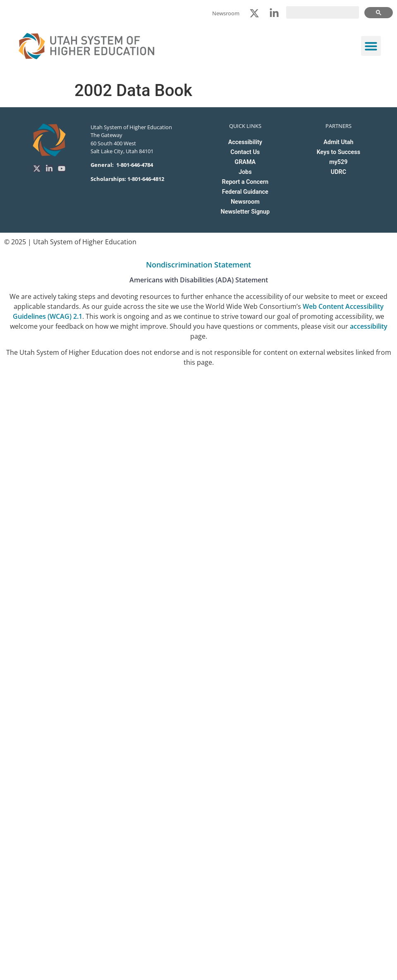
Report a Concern (245, 182)
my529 (338, 162)
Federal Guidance (245, 192)
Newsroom (245, 202)
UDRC (338, 172)
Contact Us (245, 152)
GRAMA (245, 162)
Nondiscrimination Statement (198, 265)
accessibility (369, 326)
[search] (323, 12)
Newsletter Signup (245, 212)
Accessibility (245, 142)
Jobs (245, 172)
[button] (371, 46)
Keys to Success (338, 152)
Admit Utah (338, 142)
